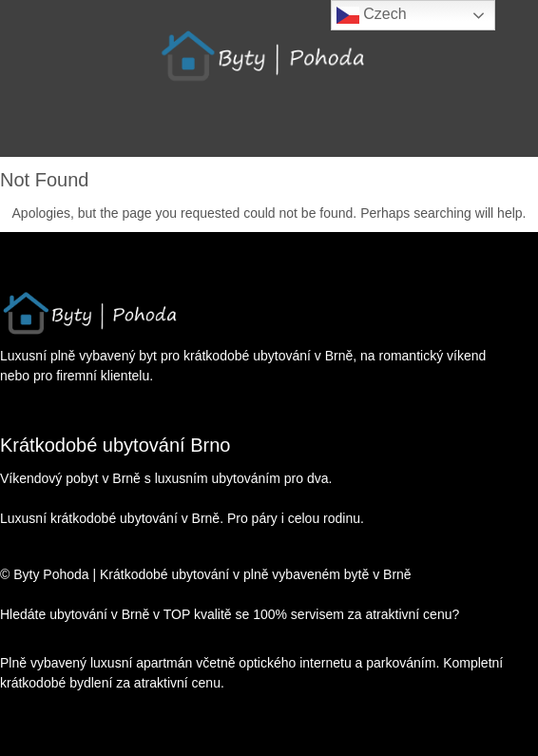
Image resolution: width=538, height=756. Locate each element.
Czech (372, 15)
